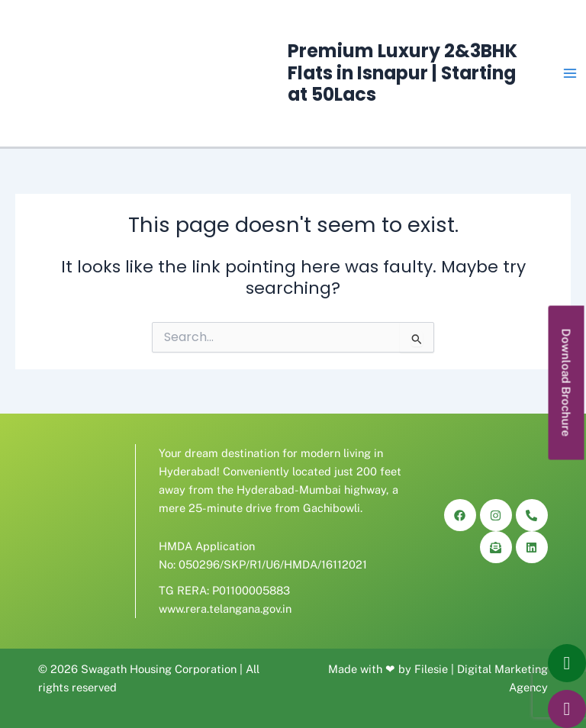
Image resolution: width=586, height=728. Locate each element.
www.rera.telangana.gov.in (225, 609)
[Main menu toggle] (570, 73)
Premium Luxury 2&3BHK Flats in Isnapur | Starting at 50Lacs (402, 72)
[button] (567, 382)
